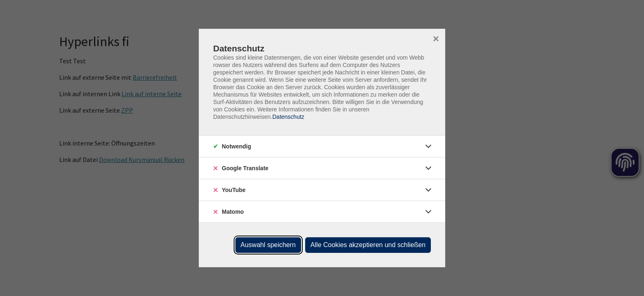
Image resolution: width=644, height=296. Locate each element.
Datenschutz (288, 117)
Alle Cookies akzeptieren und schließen (368, 245)
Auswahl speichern (268, 245)
